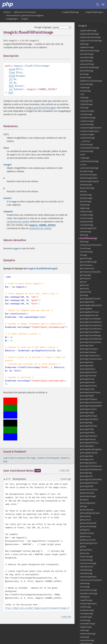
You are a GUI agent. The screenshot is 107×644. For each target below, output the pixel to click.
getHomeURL (86, 292)
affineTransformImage (89, 51)
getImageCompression (89, 356)
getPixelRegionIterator (89, 513)
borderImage (86, 78)
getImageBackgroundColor (89, 305)
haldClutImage (86, 557)
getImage (84, 295)
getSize (83, 547)
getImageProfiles (87, 433)
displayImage (86, 195)
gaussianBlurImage (88, 262)
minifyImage (85, 607)
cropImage (85, 158)
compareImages (87, 135)
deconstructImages (88, 175)
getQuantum (85, 520)
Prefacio (7, 12)
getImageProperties (89, 436)
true (14, 202)
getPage (84, 506)
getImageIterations (88, 409)
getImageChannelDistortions (89, 325)
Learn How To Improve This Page (19, 458)
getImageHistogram (89, 399)
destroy (83, 191)
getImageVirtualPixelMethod (89, 480)
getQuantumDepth (88, 523)
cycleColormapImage (89, 168)
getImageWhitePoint (89, 483)
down (9, 479)
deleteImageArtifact (89, 178)
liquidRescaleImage (89, 594)
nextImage (85, 637)
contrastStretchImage (89, 148)
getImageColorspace (89, 349)
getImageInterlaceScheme (89, 403)
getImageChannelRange (89, 336)
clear (82, 94)
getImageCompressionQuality (89, 359)
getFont (83, 282)
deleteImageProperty (89, 181)
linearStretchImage (88, 590)
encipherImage (87, 215)
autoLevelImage (87, 64)
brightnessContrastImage (89, 81)
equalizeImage (86, 222)
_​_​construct (85, 141)
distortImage (86, 202)
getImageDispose (88, 369)
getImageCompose (88, 352)
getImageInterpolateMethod (89, 406)
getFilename (85, 279)
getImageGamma (87, 382)
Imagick (25, 19)
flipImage (84, 235)
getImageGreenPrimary (89, 393)
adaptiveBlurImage (88, 31)
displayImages (86, 198)
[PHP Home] (8, 4)
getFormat (84, 285)
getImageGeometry (88, 386)
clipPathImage (86, 104)
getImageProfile (87, 429)
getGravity (84, 289)
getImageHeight (87, 396)
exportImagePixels (88, 228)
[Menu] (103, 4)
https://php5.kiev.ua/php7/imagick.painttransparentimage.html (38, 608)
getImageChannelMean (89, 332)
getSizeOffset (86, 550)
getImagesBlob (87, 456)
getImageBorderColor (89, 315)
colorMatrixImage (88, 118)
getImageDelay (87, 362)
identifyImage (86, 570)
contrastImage (86, 145)
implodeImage (86, 573)
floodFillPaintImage (89, 238)
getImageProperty (88, 439)
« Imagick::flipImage (70, 12)
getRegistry (85, 530)
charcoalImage (87, 84)
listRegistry (85, 597)
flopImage (84, 242)
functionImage (86, 252)
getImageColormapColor (89, 342)
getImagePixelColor (89, 426)
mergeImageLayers (88, 604)
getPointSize (85, 516)
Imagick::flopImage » (95, 12)
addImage (84, 44)
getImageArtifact (87, 302)
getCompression (87, 269)
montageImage (87, 614)
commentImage (87, 124)
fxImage (84, 255)
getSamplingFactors (89, 543)
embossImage (86, 212)
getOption (84, 500)
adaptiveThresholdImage (89, 41)
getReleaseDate (87, 533)
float (12, 73)
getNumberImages (88, 496)
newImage (84, 630)
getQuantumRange (88, 527)
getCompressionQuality (89, 272)
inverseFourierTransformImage (89, 580)
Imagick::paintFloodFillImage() (40, 108)
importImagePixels (88, 577)
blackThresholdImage (89, 67)
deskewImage (86, 185)
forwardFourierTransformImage (89, 245)
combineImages (87, 121)
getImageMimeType (89, 416)
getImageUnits (86, 476)
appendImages (87, 61)
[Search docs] (98, 4)
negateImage (86, 627)
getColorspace (86, 265)
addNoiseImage (87, 47)
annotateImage (87, 57)
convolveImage (87, 151)
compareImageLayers (89, 131)
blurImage (84, 74)
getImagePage (86, 423)
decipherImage (87, 171)
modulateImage (87, 610)
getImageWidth (87, 486)
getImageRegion (87, 446)
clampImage (85, 91)
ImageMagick (12, 19)
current (83, 165)
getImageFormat (87, 379)
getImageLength (87, 413)
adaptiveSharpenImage (89, 37)
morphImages (86, 617)
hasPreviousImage (88, 563)
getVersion (85, 553)
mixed (12, 69)
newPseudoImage (88, 634)
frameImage (85, 248)
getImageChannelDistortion (89, 322)
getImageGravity (87, 389)
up (5, 479)
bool (11, 86)
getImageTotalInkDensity (89, 470)
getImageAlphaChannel (89, 299)
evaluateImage (87, 225)
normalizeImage (87, 640)
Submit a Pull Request (48, 458)
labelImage (85, 583)
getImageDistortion (88, 372)
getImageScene (87, 460)
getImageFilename (88, 376)
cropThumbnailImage (89, 161)
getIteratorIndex (87, 493)
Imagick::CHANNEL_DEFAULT (42, 225)
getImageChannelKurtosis (89, 329)
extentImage (86, 232)
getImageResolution (89, 453)
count (82, 155)
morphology (85, 620)
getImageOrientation (89, 419)
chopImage (85, 88)
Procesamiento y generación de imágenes (25, 16)
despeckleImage (87, 188)
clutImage (84, 108)
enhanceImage (87, 218)
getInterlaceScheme (89, 490)
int (11, 79)
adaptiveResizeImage (89, 34)
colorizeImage (86, 114)
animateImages (87, 54)
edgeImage (85, 208)
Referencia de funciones (25, 12)
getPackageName (88, 503)
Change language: (43, 27)
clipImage (84, 98)
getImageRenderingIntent (89, 449)
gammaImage (86, 258)
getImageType (86, 473)
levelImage (85, 587)
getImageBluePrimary (89, 312)
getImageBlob (86, 309)
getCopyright (86, 275)
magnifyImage (86, 600)
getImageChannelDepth (89, 319)
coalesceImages (87, 111)
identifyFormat (87, 567)
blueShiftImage (87, 71)
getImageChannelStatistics (89, 339)
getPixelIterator (87, 510)
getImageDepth (87, 366)
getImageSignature (88, 463)
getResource (85, 537)
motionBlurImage (88, 624)
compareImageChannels (89, 128)
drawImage (85, 205)
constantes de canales (18, 222)
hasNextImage (86, 560)
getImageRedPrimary (89, 443)
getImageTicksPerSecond (89, 466)
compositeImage (87, 138)
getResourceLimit (88, 540)
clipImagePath (86, 101)
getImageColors (87, 346)
